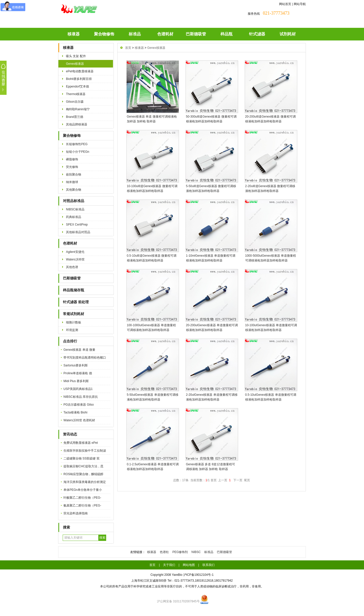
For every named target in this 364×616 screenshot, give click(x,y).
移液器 (74, 34)
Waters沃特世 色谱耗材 (79, 420)
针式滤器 (257, 34)
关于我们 (169, 565)
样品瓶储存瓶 (74, 290)
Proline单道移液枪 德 (78, 373)
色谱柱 (164, 552)
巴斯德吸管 (196, 34)
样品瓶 (226, 34)
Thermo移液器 (76, 94)
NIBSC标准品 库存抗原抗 (81, 397)
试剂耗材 (288, 34)
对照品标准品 (74, 201)
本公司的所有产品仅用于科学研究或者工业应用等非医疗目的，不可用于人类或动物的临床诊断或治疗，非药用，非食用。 (182, 586)
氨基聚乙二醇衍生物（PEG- (82, 505)
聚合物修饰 (104, 34)
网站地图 (189, 565)
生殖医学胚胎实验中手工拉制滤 (85, 451)
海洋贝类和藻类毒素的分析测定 (85, 482)
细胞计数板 (74, 322)
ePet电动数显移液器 (80, 71)
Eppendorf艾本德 (77, 86)
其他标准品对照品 (78, 232)
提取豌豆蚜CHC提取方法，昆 (83, 466)
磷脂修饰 (72, 159)
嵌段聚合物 (74, 174)
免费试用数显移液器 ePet (81, 443)
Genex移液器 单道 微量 (79, 350)
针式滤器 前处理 (76, 302)
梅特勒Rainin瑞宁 (78, 109)
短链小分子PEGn (78, 152)
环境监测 (72, 330)
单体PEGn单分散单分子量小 (83, 490)
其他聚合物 (74, 190)
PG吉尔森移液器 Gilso (79, 405)
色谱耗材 (165, 34)
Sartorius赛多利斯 (76, 365)
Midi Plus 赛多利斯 (76, 381)
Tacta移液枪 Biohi (75, 412)
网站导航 (300, 4)
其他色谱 (72, 267)
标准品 (135, 34)
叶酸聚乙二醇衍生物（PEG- (82, 498)
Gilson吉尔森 (75, 102)
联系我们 (209, 565)
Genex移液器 (75, 64)
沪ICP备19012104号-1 (198, 575)
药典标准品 (74, 217)
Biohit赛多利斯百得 (79, 79)
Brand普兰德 (75, 117)
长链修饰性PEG (77, 144)
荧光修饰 (72, 167)
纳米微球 (72, 182)
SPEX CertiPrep (77, 225)
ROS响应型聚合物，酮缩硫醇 (83, 474)
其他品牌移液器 (77, 124)
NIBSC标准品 (75, 209)
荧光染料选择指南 (76, 513)
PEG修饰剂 (180, 552)
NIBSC (196, 552)
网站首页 (285, 4)
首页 (128, 48)
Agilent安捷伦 (75, 252)
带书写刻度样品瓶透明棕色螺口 (85, 358)
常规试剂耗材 (74, 314)
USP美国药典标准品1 (78, 389)
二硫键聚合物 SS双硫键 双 (82, 458)
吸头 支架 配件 (76, 56)
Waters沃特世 (75, 259)
